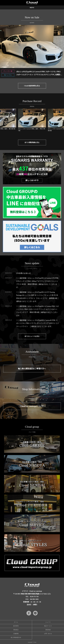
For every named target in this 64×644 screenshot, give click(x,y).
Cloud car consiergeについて (32, 406)
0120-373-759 (34, 597)
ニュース (48, 622)
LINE (35, 613)
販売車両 (16, 626)
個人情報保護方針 (16, 637)
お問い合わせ (48, 634)
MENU (32, 8)
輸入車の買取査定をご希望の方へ (32, 369)
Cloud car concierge (32, 3)
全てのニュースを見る (32, 336)
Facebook (29, 613)
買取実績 (48, 630)
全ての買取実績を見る (32, 142)
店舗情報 (16, 634)
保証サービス (48, 626)
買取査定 (16, 630)
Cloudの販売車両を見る (32, 86)
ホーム (16, 622)
